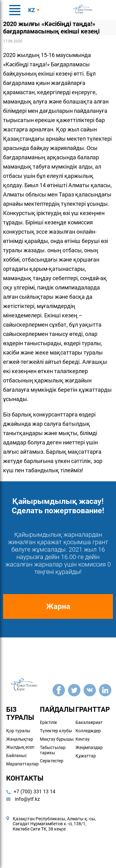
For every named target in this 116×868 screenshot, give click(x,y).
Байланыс (17, 756)
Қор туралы (18, 731)
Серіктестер (52, 761)
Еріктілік (49, 722)
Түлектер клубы (56, 731)
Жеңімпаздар (89, 747)
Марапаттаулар (22, 764)
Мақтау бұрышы (57, 739)
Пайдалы (57, 709)
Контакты (25, 778)
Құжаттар (86, 756)
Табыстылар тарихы (53, 750)
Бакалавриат (89, 722)
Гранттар (93, 709)
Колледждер (88, 731)
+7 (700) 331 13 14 (34, 792)
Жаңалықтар (20, 739)
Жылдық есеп (20, 747)
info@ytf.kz (23, 799)
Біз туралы (20, 714)
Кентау (83, 739)
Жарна (58, 606)
